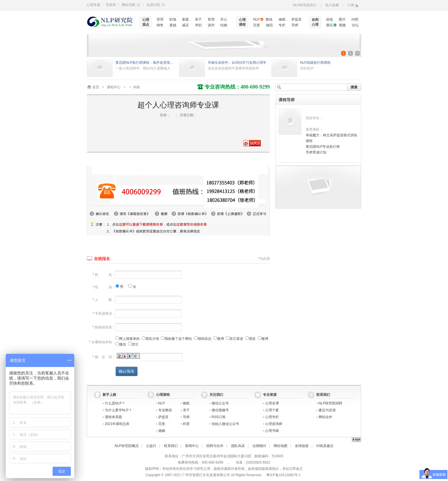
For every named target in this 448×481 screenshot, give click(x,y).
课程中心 (114, 87)
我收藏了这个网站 (176, 339)
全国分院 (156, 5)
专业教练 (165, 410)
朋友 (250, 339)
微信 (121, 344)
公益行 (151, 446)
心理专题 (93, 5)
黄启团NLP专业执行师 (323, 147)
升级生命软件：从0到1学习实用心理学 (237, 63)
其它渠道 (234, 339)
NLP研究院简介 (305, 5)
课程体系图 (113, 417)
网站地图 (281, 446)
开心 (224, 19)
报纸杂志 (203, 339)
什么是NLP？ (115, 403)
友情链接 (302, 446)
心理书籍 (272, 431)
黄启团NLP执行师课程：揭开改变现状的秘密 (146, 63)
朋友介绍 (150, 339)
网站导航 (131, 5)
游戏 (329, 19)
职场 (173, 19)
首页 (96, 87)
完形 (257, 25)
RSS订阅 (219, 417)
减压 (185, 25)
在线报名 (102, 259)
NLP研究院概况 (126, 446)
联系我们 (171, 446)
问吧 (355, 19)
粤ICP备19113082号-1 (283, 475)
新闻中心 (192, 446)
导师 (295, 25)
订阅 (351, 5)
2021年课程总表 (117, 424)
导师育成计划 (316, 152)
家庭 (185, 19)
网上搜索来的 (128, 339)
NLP (256, 19)
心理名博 (272, 403)
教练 (269, 19)
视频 (342, 25)
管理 (160, 19)
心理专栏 (272, 417)
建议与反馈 (327, 410)
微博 (219, 339)
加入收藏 (332, 5)
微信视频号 (220, 410)
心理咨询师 (274, 424)
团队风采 (238, 446)
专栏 (282, 25)
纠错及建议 (325, 446)
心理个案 (272, 410)
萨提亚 (297, 19)
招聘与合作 (215, 446)
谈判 (211, 25)
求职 (198, 25)
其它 (133, 344)
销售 (160, 25)
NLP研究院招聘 (330, 403)
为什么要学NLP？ (118, 410)
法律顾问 (259, 446)
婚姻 (162, 431)
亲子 (198, 19)
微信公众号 (220, 403)
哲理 (211, 19)
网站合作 (325, 417)
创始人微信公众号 (225, 424)
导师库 (111, 5)
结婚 (224, 25)
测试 (329, 25)
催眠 (282, 19)
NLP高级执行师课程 (315, 63)
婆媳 (173, 25)
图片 (342, 19)
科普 (186, 424)
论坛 (355, 25)
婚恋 (269, 25)
